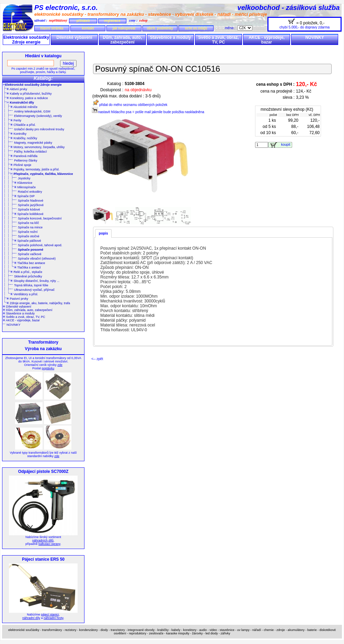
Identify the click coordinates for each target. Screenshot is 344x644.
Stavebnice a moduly (170, 37)
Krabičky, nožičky (24, 138)
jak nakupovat (124, 28)
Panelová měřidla (24, 156)
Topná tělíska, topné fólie (31, 285)
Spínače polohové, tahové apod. (40, 245)
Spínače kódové (29, 210)
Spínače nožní (28, 232)
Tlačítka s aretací (27, 267)
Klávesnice (23, 183)
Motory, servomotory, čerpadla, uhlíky (37, 147)
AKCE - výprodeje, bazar (267, 40)
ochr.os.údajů (196, 28)
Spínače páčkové (28, 241)
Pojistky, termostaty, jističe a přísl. (35, 169)
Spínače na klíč (28, 223)
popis (104, 233)
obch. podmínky (160, 28)
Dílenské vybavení (74, 37)
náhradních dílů (43, 540)
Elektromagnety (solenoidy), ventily (38, 116)
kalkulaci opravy (49, 544)
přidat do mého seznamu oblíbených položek (129, 105)
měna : (231, 28)
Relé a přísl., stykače (26, 272)
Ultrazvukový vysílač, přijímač (34, 290)
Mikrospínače (25, 187)
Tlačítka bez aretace (30, 263)
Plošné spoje (21, 165)
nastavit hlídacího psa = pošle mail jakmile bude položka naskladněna (148, 112)
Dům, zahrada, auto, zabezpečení (122, 40)
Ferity (16, 120)
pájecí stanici (50, 615)
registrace (112, 21)
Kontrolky (18, 134)
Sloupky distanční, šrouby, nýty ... (35, 281)
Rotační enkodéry (30, 192)
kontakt (88, 28)
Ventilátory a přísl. (24, 294)
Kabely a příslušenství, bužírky (29, 94)
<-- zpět (97, 359)
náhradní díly (31, 618)
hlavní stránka (52, 28)
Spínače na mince (30, 227)
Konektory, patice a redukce (27, 98)
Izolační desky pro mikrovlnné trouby (39, 129)
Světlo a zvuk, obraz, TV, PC (218, 40)
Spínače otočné (29, 236)
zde (60, 365)
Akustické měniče (24, 107)
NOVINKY (315, 37)
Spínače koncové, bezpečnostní (40, 218)
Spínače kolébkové (29, 214)
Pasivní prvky (17, 299)
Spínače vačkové (30, 254)
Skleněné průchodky (28, 276)
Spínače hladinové (31, 201)
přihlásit (83, 21)
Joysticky (24, 178)
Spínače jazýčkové (31, 205)
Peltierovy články (26, 160)
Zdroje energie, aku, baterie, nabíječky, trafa (38, 303)
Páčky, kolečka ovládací (30, 152)
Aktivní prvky (17, 89)
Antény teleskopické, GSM (32, 111)
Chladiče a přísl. (23, 125)
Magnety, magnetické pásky (33, 143)
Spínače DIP (24, 196)
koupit (287, 145)
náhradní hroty (53, 618)
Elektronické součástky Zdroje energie (26, 40)
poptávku (48, 368)
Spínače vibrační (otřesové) (37, 259)
